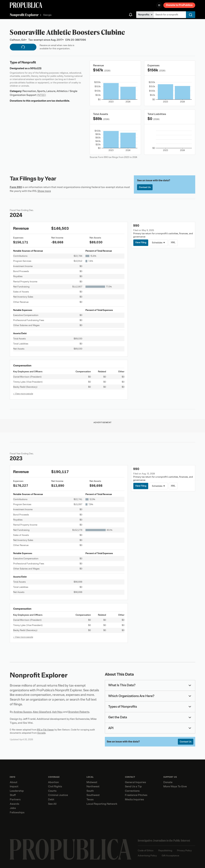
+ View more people (23, 394)
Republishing (165, 851)
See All (52, 804)
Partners (15, 799)
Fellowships (17, 812)
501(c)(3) (36, 68)
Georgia (47, 15)
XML (173, 242)
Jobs (13, 808)
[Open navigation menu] (159, 5)
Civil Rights (55, 786)
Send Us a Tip (133, 786)
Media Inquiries (134, 799)
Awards (14, 804)
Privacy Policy (184, 851)
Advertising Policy (147, 856)
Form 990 (16, 187)
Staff (13, 795)
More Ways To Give (175, 786)
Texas (90, 799)
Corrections (132, 791)
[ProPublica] (26, 5)
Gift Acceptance (170, 856)
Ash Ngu (57, 712)
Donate (168, 782)
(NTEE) (41, 95)
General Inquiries (135, 782)
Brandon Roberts (79, 712)
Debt (51, 799)
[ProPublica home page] (71, 849)
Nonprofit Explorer (24, 15)
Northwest (93, 786)
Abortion (53, 782)
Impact (14, 786)
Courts (52, 791)
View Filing (141, 242)
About (14, 782)
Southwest (93, 795)
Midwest (92, 782)
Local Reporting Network (102, 804)
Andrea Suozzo (23, 712)
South (90, 791)
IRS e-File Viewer (45, 730)
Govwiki (41, 733)
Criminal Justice (58, 795)
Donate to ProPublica (179, 5)
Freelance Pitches (136, 795)
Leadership (17, 791)
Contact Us (145, 187)
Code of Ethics (146, 851)
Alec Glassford (42, 712)
